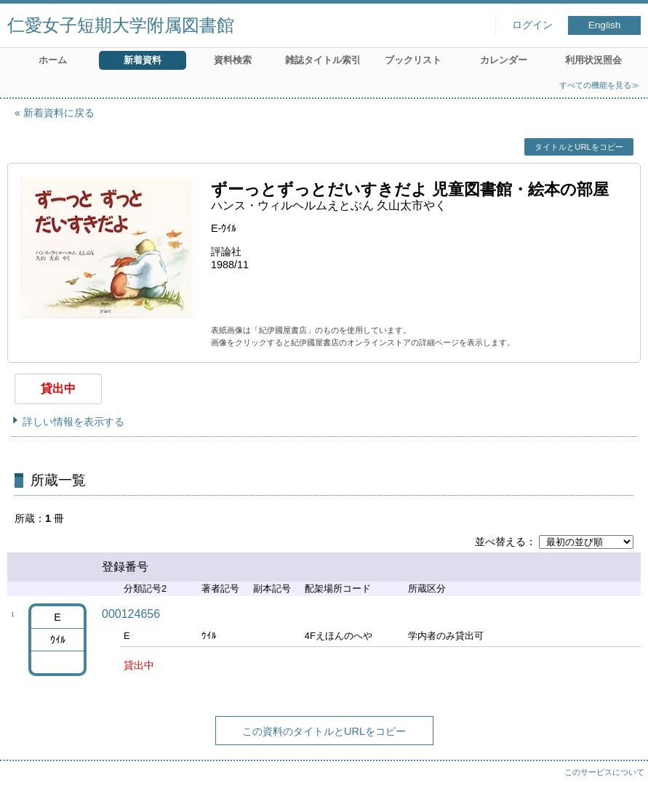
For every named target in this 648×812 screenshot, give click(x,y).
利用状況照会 (593, 60)
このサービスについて (604, 772)
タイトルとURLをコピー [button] (579, 147)
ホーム (53, 60)
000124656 (131, 614)
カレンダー (504, 60)
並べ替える (500, 542)
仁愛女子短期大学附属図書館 (121, 25)
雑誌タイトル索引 (323, 60)
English (605, 25)
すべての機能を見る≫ (599, 85)
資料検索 (233, 60)
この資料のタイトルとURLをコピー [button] (324, 731)
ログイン (532, 25)
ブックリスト (413, 60)
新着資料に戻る (59, 113)
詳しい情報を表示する (73, 422)
